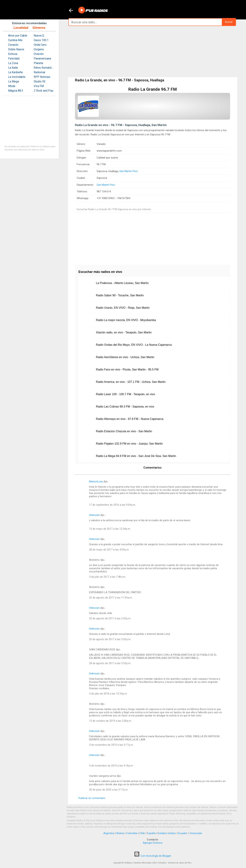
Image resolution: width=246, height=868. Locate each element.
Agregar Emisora (153, 843)
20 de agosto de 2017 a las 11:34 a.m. (111, 598)
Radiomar (40, 72)
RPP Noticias (42, 77)
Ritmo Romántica (44, 68)
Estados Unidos (167, 833)
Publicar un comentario (92, 798)
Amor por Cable (18, 36)
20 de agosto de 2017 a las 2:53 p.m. (110, 618)
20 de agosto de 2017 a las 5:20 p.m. (110, 639)
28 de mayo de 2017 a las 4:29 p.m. (109, 550)
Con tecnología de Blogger (153, 856)
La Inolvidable (17, 77)
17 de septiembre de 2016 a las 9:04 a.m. (112, 505)
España (151, 833)
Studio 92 (40, 81)
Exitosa (13, 54)
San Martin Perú (129, 171)
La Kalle (13, 68)
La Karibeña (15, 72)
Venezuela (196, 833)
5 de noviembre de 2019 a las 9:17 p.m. (111, 745)
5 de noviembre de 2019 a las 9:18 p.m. (111, 766)
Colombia (132, 833)
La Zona (13, 63)
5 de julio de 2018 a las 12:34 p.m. (108, 694)
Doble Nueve (16, 49)
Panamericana (42, 59)
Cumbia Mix (15, 40)
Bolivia (120, 833)
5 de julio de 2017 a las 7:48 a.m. (107, 577)
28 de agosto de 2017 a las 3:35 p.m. (110, 663)
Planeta (38, 63)
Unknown (94, 515)
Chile (142, 833)
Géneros (39, 28)
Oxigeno (39, 49)
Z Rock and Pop (43, 91)
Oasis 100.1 (41, 40)
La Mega (13, 81)
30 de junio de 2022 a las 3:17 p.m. (109, 790)
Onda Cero (40, 45)
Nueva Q (39, 36)
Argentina (109, 833)
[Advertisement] (153, 52)
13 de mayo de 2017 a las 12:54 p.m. (110, 529)
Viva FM (39, 86)
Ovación (39, 54)
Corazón (13, 45)
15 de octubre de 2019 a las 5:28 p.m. (110, 721)
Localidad (21, 28)
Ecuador (183, 833)
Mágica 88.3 (16, 91)
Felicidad (14, 59)
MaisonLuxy (96, 481)
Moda (12, 86)
